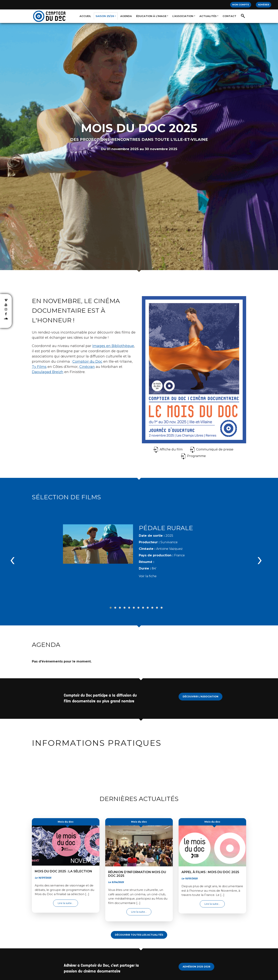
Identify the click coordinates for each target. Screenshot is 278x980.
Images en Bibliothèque (113, 346)
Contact (229, 16)
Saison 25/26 (105, 16)
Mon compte (241, 5)
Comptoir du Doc (87, 362)
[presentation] (12, 557)
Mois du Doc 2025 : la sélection (63, 867)
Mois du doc (66, 817)
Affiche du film (171, 449)
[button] (111, 603)
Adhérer (264, 5)
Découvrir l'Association (200, 692)
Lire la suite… (68, 898)
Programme (196, 456)
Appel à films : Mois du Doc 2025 (210, 867)
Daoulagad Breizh (48, 372)
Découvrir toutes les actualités (139, 930)
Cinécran (87, 367)
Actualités (208, 16)
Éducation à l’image (151, 16)
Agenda (126, 16)
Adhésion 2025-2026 (196, 962)
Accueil (85, 16)
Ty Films (39, 367)
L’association (183, 16)
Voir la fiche (148, 574)
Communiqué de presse (215, 449)
